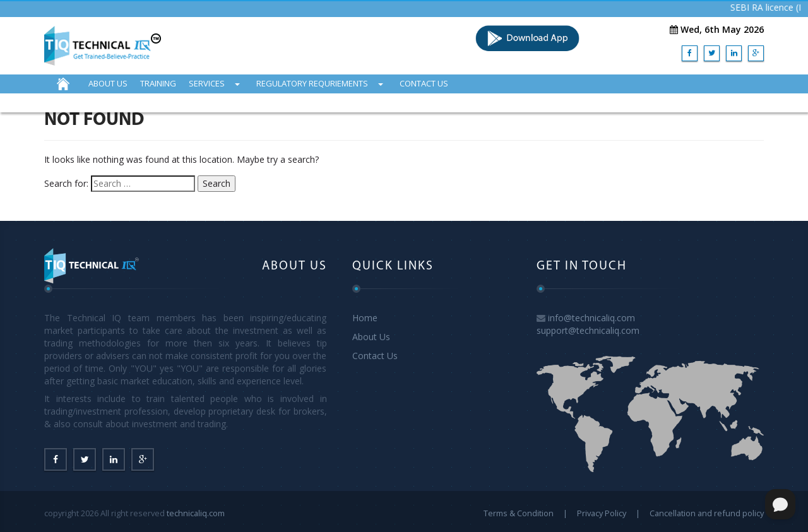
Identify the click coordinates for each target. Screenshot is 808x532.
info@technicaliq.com (591, 318)
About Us (371, 337)
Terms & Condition (519, 513)
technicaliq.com (196, 513)
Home (365, 318)
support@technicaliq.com (588, 330)
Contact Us (375, 356)
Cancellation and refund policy (707, 513)
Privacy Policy (602, 513)
